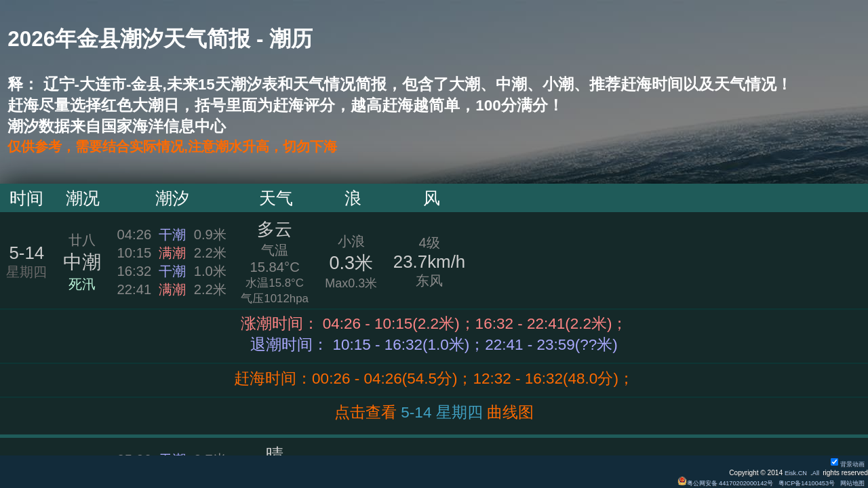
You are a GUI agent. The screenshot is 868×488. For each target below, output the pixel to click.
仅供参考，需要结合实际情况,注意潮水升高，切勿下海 (197, 147)
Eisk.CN (793, 473)
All (815, 473)
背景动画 (846, 464)
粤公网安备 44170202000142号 (712, 483)
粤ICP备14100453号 (800, 483)
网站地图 (850, 483)
